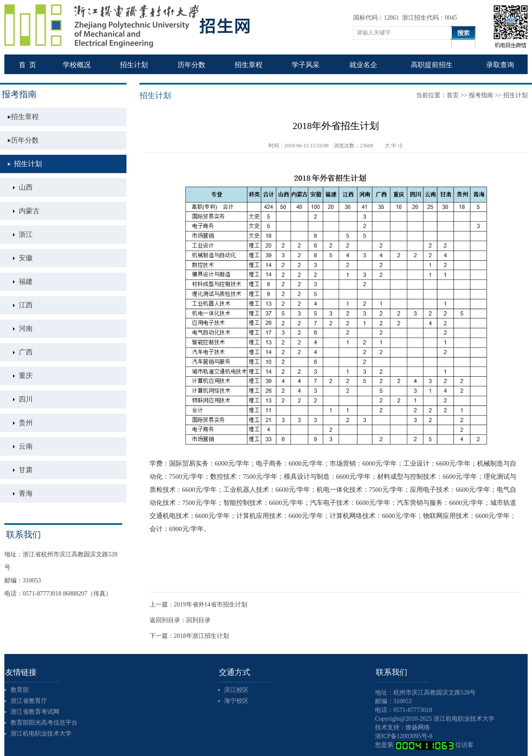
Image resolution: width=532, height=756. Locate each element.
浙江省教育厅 (29, 701)
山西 (26, 187)
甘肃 (26, 470)
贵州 (26, 423)
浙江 (26, 234)
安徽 (26, 258)
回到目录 (198, 620)
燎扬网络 (418, 727)
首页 (453, 95)
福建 (26, 281)
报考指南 (481, 95)
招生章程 (25, 117)
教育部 (20, 690)
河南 (26, 329)
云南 (26, 446)
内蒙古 (29, 211)
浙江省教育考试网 (35, 712)
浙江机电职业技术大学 (41, 734)
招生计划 (28, 164)
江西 (26, 305)
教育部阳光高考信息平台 (44, 723)
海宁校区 (236, 701)
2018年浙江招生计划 (201, 636)
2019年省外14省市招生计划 (211, 604)
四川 (26, 399)
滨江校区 (236, 690)
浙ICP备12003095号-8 (404, 736)
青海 (26, 493)
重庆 (26, 376)
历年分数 (25, 140)
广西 (26, 352)
